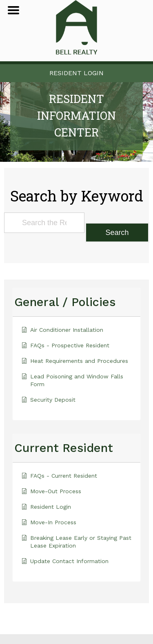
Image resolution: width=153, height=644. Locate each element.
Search (117, 233)
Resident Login (76, 73)
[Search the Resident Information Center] (44, 223)
